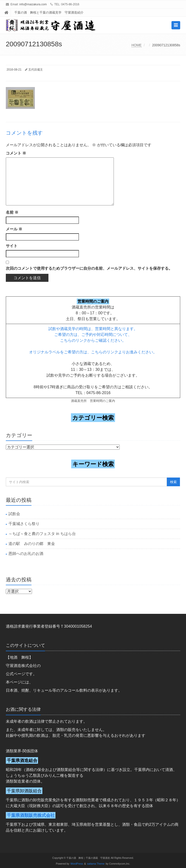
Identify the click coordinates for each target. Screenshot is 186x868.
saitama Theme (96, 864)
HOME (137, 45)
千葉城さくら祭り (24, 524)
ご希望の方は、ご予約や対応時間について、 (93, 335)
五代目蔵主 (36, 70)
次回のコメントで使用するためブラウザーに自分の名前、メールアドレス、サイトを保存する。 (89, 268)
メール (14, 229)
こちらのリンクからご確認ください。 (93, 340)
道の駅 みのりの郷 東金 (32, 544)
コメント (16, 153)
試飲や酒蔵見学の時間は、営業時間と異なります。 (93, 329)
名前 (12, 212)
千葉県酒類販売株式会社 (31, 815)
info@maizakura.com (33, 4)
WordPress (77, 864)
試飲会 (14, 514)
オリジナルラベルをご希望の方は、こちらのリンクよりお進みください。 (93, 352)
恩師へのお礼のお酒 (26, 554)
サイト (12, 246)
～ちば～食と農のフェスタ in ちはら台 (42, 534)
